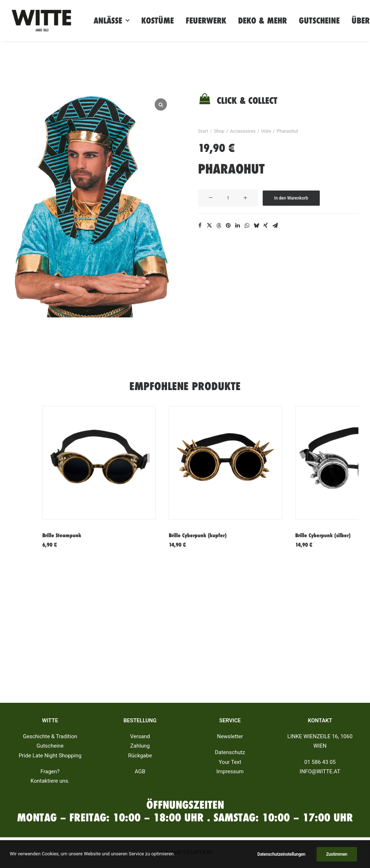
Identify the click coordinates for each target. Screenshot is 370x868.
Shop (219, 131)
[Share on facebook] (200, 226)
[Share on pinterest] (228, 226)
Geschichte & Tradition (50, 737)
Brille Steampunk (62, 535)
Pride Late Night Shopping (50, 756)
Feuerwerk (206, 21)
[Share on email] (275, 226)
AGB (140, 771)
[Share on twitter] (209, 226)
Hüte (266, 131)
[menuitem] (111, 21)
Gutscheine (319, 21)
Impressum (230, 771)
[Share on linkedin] (237, 226)
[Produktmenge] (228, 198)
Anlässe (111, 21)
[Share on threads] (219, 226)
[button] (211, 198)
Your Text (230, 762)
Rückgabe (140, 756)
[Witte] (41, 21)
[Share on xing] (266, 226)
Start (203, 131)
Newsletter (230, 737)
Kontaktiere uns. (50, 781)
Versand (140, 737)
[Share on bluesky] (256, 226)
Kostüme (158, 21)
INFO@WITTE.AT (320, 771)
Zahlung (140, 746)
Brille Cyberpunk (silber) (323, 535)
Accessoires (243, 131)
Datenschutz (230, 753)
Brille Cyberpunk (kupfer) (198, 535)
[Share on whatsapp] (247, 226)
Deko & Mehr (263, 21)
